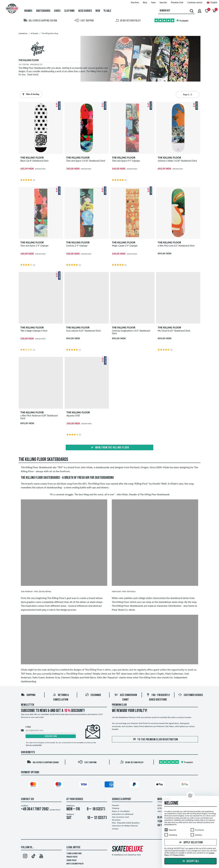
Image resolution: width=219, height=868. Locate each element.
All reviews (116, 820)
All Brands (162, 808)
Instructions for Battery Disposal (125, 826)
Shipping (28, 695)
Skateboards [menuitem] (43, 11)
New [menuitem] (98, 11)
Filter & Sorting (30, 94)
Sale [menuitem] (107, 11)
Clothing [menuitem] (70, 11)
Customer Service (191, 695)
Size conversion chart (120, 817)
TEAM (160, 821)
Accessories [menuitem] (85, 11)
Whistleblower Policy (75, 864)
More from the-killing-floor (109, 448)
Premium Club (119, 705)
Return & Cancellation (121, 811)
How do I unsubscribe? (34, 745)
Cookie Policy (72, 860)
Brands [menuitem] (28, 11)
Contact (115, 829)
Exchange (93, 695)
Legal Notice (73, 847)
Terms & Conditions (74, 854)
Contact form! (55, 810)
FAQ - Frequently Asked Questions (126, 823)
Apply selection (191, 843)
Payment (115, 805)
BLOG (160, 817)
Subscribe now (51, 736)
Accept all (191, 861)
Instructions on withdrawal (123, 814)
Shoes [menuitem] (57, 11)
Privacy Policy (72, 857)
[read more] (33, 74)
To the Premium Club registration (155, 739)
